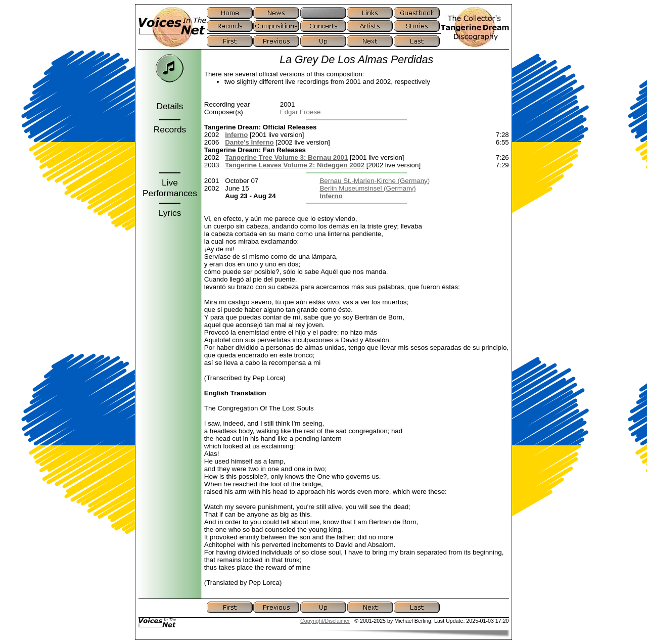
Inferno (236, 135)
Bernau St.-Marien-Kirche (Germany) (375, 181)
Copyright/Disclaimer (325, 621)
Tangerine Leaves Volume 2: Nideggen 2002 (295, 165)
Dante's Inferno (249, 142)
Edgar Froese (301, 112)
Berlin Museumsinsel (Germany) (367, 188)
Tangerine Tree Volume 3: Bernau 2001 (286, 157)
